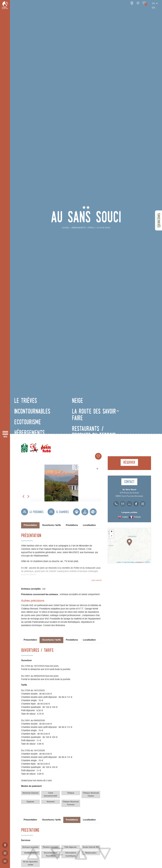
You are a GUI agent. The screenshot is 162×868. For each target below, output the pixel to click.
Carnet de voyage (134, 6)
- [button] (112, 536)
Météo (128, 6)
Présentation (30, 640)
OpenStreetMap (129, 562)
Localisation (89, 525)
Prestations (72, 525)
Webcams (122, 6)
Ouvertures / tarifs (51, 525)
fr (144, 7)
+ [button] (112, 532)
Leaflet (119, 562)
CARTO (147, 562)
